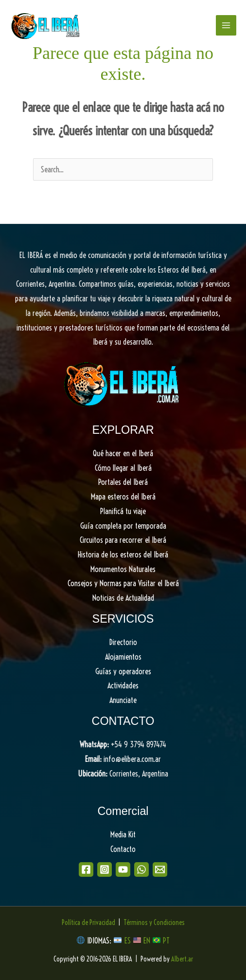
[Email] (160, 869)
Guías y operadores (123, 671)
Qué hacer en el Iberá (123, 453)
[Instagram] (105, 869)
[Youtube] (123, 869)
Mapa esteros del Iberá (123, 497)
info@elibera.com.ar (132, 759)
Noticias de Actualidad (123, 598)
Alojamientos (123, 657)
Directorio (123, 642)
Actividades (123, 685)
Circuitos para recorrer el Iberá (123, 540)
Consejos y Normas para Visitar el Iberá (123, 583)
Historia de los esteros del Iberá (123, 555)
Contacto (123, 849)
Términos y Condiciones (154, 923)
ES (129, 941)
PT (166, 941)
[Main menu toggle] (226, 25)
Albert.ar (182, 959)
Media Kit (123, 834)
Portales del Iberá (123, 482)
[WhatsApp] (141, 869)
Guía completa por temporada (123, 526)
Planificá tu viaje (123, 511)
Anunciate (123, 700)
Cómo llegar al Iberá (123, 468)
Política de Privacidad (88, 923)
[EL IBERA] (46, 25)
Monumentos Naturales (123, 569)
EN (147, 941)
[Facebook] (86, 869)
